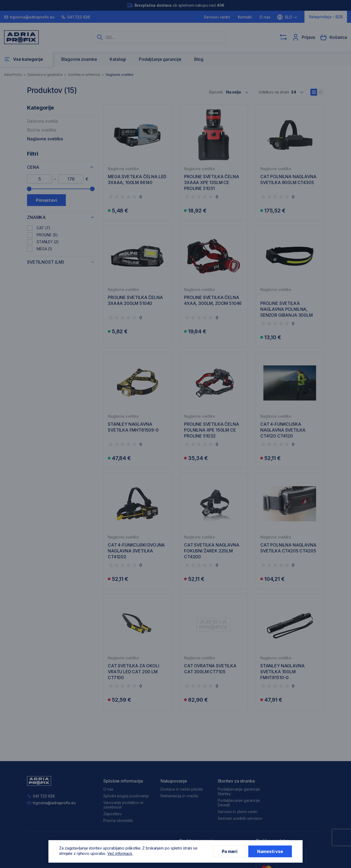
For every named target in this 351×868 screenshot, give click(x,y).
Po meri (230, 851)
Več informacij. (120, 853)
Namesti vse (270, 851)
